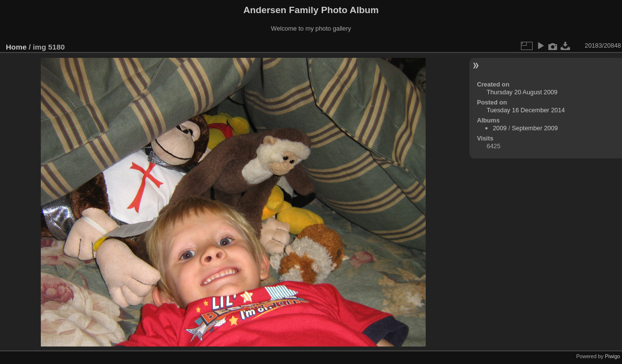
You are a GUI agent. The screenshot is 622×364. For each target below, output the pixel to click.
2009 (500, 128)
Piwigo (613, 356)
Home (16, 47)
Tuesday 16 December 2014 (526, 110)
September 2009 (535, 128)
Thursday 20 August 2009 (522, 92)
